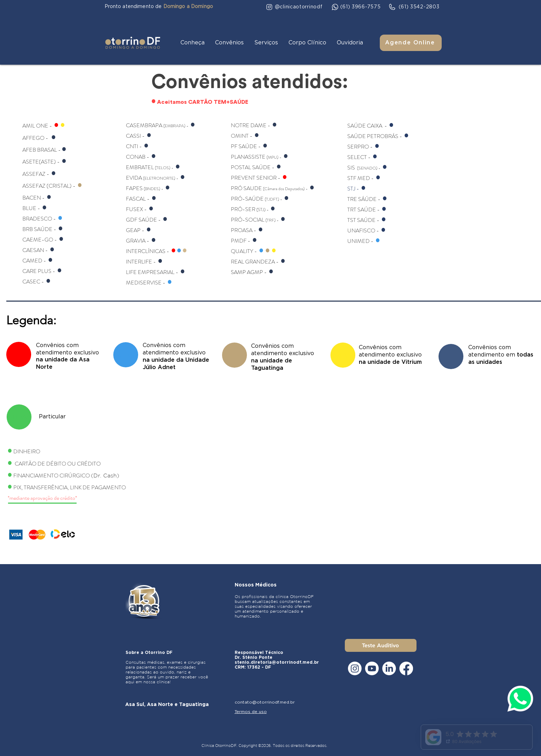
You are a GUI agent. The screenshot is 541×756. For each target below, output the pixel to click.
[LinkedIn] (389, 668)
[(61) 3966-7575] (356, 7)
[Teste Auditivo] (381, 645)
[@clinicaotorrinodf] (294, 7)
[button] (193, 43)
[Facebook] (406, 668)
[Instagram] (355, 668)
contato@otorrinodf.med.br (265, 702)
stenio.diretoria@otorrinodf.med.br (277, 662)
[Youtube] (372, 668)
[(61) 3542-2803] (414, 7)
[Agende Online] (411, 43)
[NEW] (19, 354)
